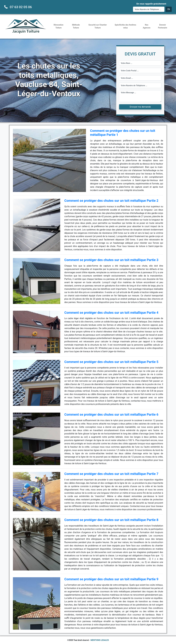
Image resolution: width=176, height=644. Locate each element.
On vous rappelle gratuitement (151, 4)
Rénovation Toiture (59, 26)
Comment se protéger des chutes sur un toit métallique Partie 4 (111, 313)
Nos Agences (147, 26)
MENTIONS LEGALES (100, 640)
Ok (169, 9)
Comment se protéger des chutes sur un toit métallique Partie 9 (111, 579)
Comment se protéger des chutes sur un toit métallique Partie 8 (111, 520)
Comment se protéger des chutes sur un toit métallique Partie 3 (111, 260)
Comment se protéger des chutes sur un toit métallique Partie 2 (111, 201)
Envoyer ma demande (140, 107)
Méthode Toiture (76, 26)
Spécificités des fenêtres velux (125, 26)
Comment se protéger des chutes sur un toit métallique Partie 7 (111, 474)
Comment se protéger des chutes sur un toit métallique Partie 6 (111, 415)
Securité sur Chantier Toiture (98, 26)
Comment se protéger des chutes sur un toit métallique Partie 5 (111, 362)
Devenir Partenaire (163, 26)
